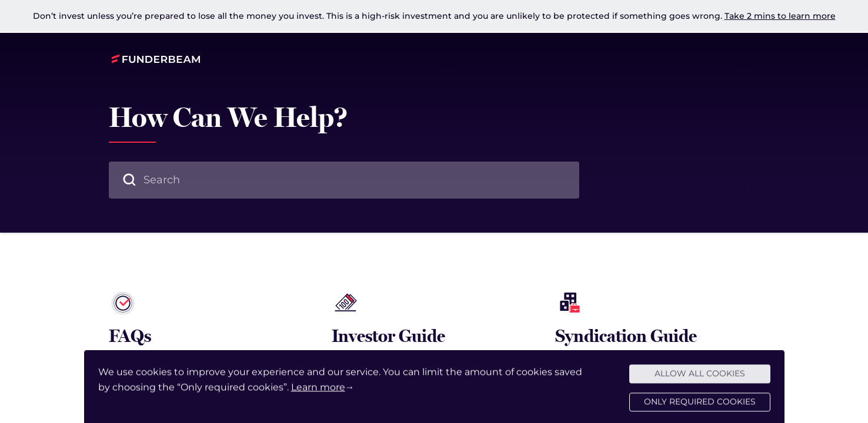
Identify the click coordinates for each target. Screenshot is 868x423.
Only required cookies (700, 408)
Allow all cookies (700, 380)
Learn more (318, 393)
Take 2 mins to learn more (780, 16)
